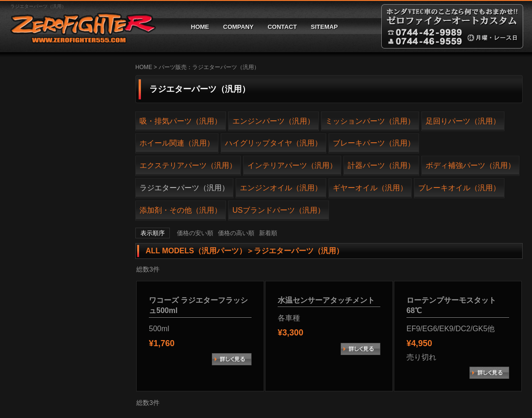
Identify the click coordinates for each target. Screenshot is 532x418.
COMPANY (238, 27)
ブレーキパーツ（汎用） (374, 143)
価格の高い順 (236, 233)
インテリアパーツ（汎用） (292, 165)
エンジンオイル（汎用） (281, 188)
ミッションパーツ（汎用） (370, 121)
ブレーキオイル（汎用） (459, 188)
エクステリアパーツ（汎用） (188, 165)
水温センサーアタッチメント (326, 300)
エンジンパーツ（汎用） (273, 121)
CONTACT (282, 27)
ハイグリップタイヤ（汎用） (273, 143)
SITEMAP (324, 27)
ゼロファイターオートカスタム (79, 26)
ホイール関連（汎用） (177, 143)
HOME (200, 27)
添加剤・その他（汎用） (181, 210)
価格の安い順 (195, 233)
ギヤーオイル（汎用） (370, 188)
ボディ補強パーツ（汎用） (470, 165)
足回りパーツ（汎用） (463, 121)
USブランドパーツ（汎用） (279, 210)
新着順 (268, 233)
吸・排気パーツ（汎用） (181, 121)
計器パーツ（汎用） (381, 165)
